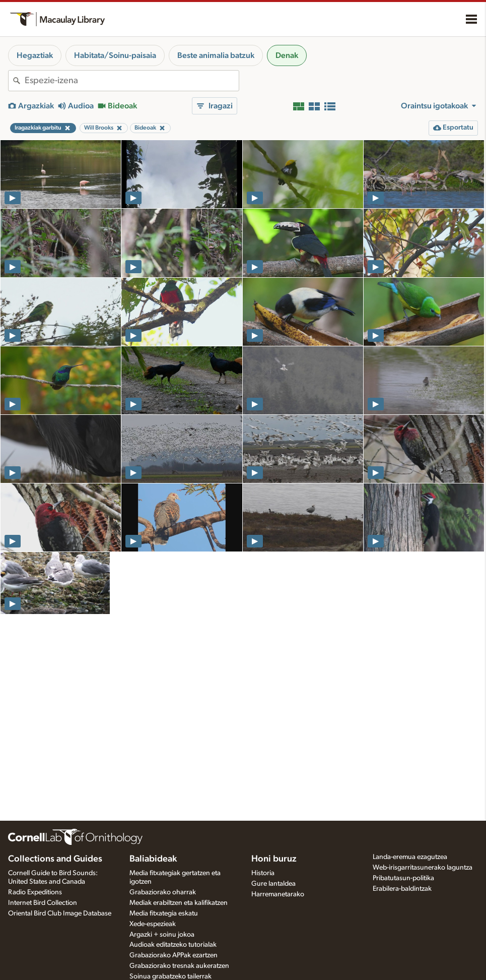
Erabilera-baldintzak (402, 889)
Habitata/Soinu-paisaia (115, 55)
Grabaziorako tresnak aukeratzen (179, 966)
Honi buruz (274, 859)
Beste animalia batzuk (216, 55)
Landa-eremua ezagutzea (410, 857)
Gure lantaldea (273, 884)
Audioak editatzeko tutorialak (173, 945)
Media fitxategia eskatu (164, 913)
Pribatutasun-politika (403, 878)
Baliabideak (153, 859)
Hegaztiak (35, 55)
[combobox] (132, 81)
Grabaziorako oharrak (163, 892)
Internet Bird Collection (43, 903)
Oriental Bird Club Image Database (60, 913)
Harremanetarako (278, 894)
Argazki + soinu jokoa (162, 935)
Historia (263, 873)
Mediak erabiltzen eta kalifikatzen (179, 903)
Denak (287, 55)
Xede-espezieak (153, 924)
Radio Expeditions (35, 892)
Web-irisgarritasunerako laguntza (423, 868)
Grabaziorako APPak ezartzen (173, 955)
